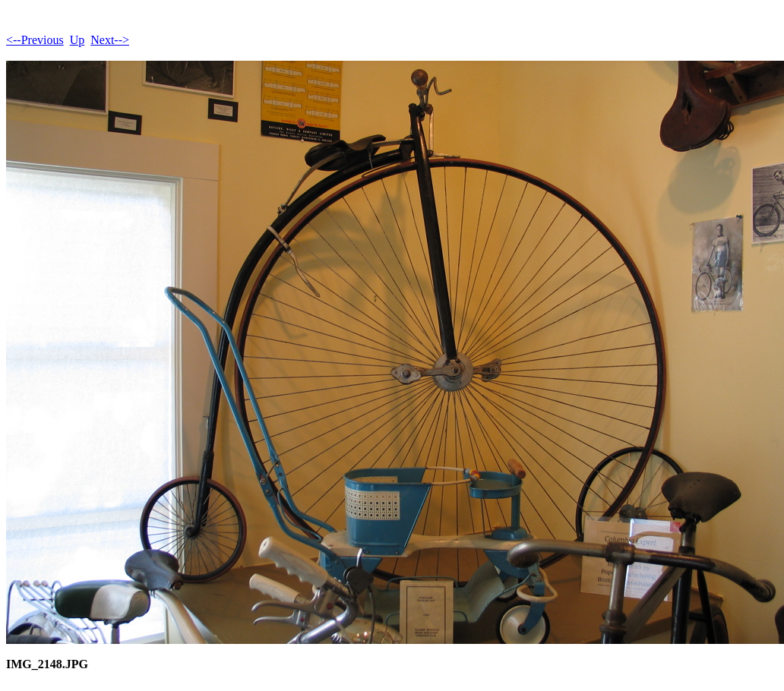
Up (77, 40)
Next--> (110, 40)
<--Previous (35, 40)
